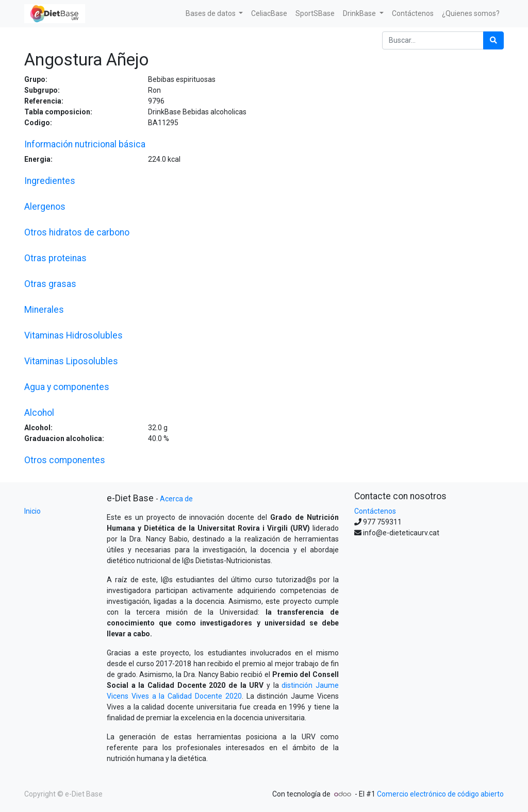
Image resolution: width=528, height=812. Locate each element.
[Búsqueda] (493, 40)
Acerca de (176, 499)
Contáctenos (375, 511)
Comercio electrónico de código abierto (440, 794)
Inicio (32, 511)
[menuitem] (269, 14)
